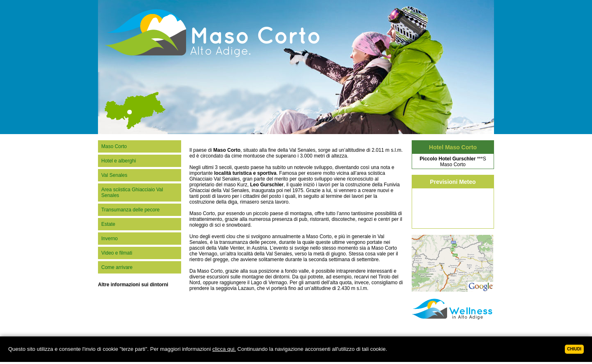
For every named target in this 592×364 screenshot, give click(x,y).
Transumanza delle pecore (131, 210)
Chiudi (574, 349)
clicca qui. (224, 349)
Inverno (110, 239)
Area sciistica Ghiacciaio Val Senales (132, 192)
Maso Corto (114, 146)
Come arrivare (117, 267)
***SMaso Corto (453, 162)
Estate (108, 224)
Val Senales (114, 175)
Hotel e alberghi (119, 161)
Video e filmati (117, 253)
